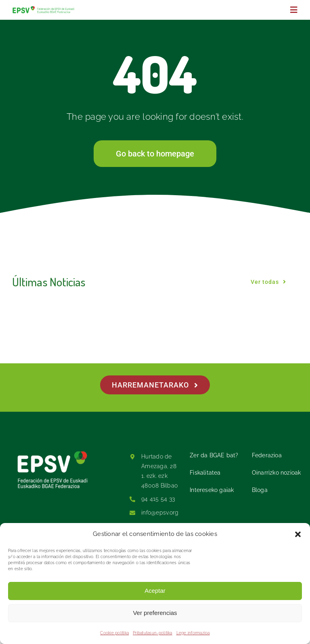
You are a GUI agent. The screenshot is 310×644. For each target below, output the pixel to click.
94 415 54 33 (158, 499)
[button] (298, 534)
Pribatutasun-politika (152, 633)
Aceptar (155, 591)
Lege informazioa (193, 633)
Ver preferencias (155, 613)
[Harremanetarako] (155, 385)
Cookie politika (114, 633)
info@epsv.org (160, 513)
